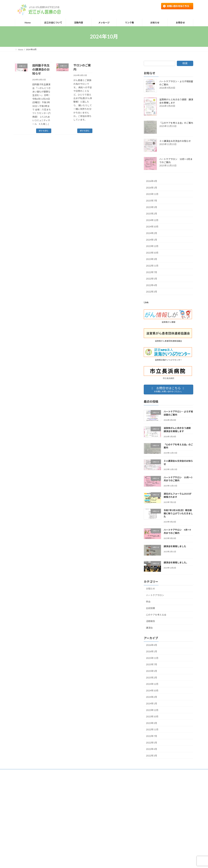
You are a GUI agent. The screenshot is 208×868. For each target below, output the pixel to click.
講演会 (149, 628)
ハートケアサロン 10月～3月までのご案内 (98, 847)
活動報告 (150, 621)
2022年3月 (152, 292)
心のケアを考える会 (156, 615)
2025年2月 (152, 214)
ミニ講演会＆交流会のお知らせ (175, 141)
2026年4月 (152, 181)
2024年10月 (152, 227)
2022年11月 (152, 266)
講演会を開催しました (175, 546)
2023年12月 (152, 246)
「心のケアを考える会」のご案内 (176, 123)
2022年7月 (152, 272)
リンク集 (100, 772)
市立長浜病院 (168, 378)
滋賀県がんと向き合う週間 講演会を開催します (100, 814)
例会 (148, 602)
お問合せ (114, 772)
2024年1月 (152, 240)
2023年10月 (152, 253)
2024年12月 (152, 220)
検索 (185, 63)
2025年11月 (152, 194)
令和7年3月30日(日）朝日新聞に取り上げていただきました (178, 513)
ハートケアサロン (155, 595)
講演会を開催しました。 (176, 562)
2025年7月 (152, 201)
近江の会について (37, 772)
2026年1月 (152, 188)
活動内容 (55, 772)
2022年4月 (152, 285)
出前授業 (150, 608)
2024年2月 (152, 233)
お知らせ (150, 589)
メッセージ (84, 772)
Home (21, 772)
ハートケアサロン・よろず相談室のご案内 (97, 803)
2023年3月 (152, 259)
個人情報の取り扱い (133, 772)
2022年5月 (152, 279)
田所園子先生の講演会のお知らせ (41, 69)
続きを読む (44, 131)
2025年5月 (152, 207)
